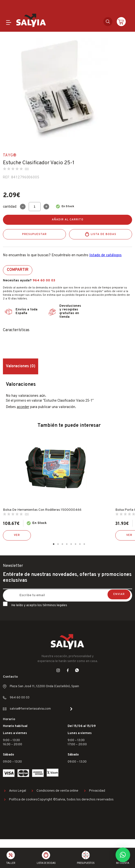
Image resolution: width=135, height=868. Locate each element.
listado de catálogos (105, 255)
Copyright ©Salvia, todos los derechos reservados (76, 800)
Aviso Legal (18, 791)
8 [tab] (84, 544)
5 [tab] (71, 544)
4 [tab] (67, 544)
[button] (123, 855)
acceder (23, 407)
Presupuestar (34, 234)
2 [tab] (58, 544)
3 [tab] (63, 544)
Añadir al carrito (68, 220)
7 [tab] (80, 544)
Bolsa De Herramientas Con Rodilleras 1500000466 (42, 510)
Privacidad (97, 791)
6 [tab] (76, 544)
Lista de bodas (103, 234)
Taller (11, 863)
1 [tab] (54, 544)
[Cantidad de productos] (35, 207)
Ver (17, 535)
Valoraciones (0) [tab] (21, 366)
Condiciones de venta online (57, 791)
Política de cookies (23, 800)
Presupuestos (86, 863)
